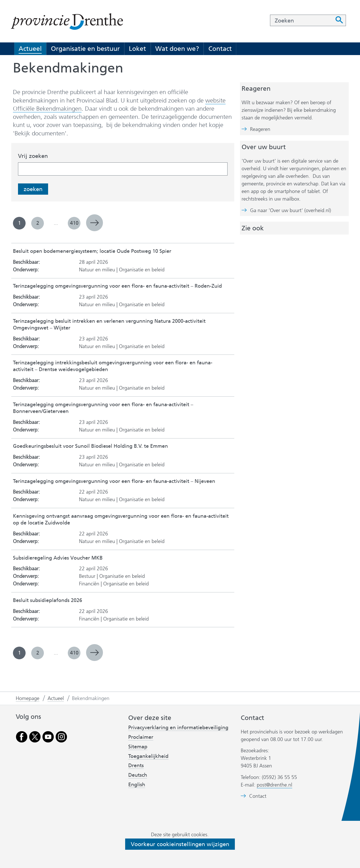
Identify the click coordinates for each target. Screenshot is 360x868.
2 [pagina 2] (38, 223)
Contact (220, 49)
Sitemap (138, 747)
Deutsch (138, 775)
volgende (94, 223)
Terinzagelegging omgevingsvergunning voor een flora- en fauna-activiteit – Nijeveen (114, 481)
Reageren (260, 129)
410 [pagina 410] (74, 223)
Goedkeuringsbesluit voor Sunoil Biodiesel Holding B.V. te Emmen (90, 446)
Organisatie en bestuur (85, 49)
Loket (137, 49)
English (137, 785)
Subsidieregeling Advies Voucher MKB (58, 558)
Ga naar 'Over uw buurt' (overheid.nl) (291, 211)
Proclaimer (141, 737)
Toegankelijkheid (148, 756)
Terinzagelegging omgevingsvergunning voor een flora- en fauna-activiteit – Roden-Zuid (117, 286)
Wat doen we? (177, 49)
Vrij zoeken (33, 156)
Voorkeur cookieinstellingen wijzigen (180, 844)
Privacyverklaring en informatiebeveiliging (178, 728)
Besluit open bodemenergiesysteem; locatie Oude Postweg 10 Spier (92, 251)
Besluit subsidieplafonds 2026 (48, 600)
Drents (136, 765)
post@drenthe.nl (274, 785)
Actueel (30, 49)
